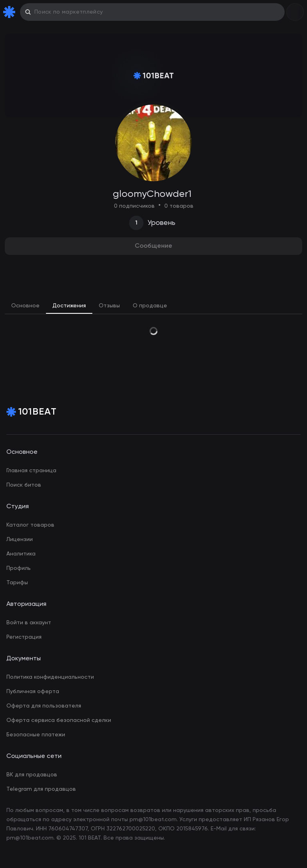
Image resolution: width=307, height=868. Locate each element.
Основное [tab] (25, 306)
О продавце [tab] (150, 306)
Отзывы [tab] (109, 306)
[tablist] (153, 306)
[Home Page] (11, 12)
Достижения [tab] (69, 306)
